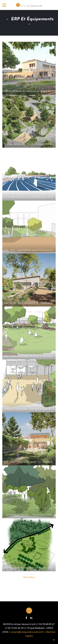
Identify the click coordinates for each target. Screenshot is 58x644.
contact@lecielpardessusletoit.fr (27, 632)
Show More (29, 577)
